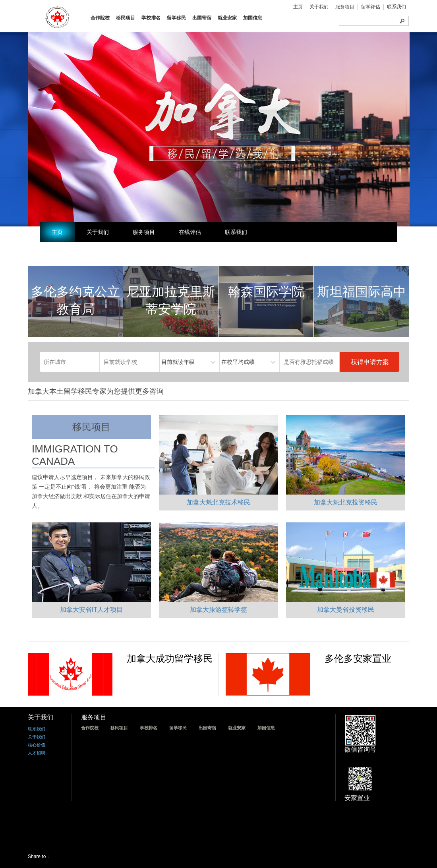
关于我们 (319, 7)
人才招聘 (37, 753)
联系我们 (396, 7)
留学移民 (176, 18)
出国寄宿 (202, 18)
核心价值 (37, 745)
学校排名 (151, 18)
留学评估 (371, 7)
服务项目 (345, 7)
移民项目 (126, 18)
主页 (298, 7)
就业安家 (227, 18)
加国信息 (253, 18)
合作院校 (100, 18)
